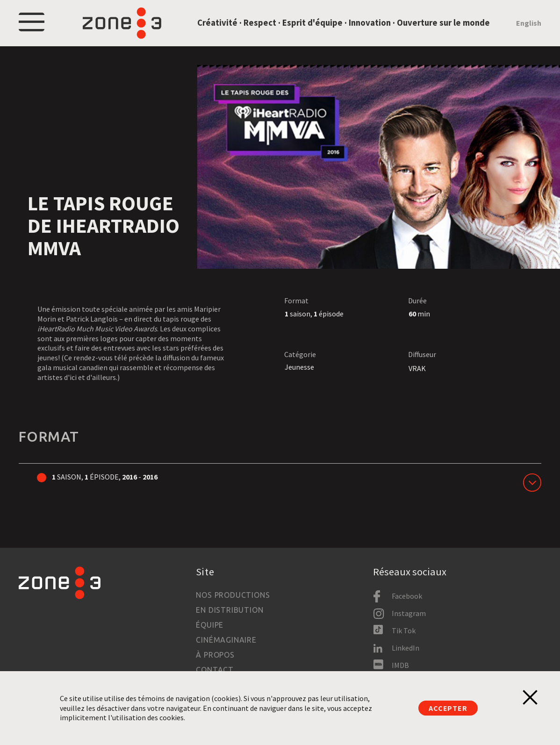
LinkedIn (406, 648)
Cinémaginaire (226, 640)
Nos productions (233, 595)
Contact (215, 670)
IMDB (400, 665)
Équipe (210, 625)
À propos (215, 655)
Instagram (409, 613)
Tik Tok (404, 630)
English (529, 23)
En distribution (230, 610)
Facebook (407, 596)
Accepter (448, 708)
